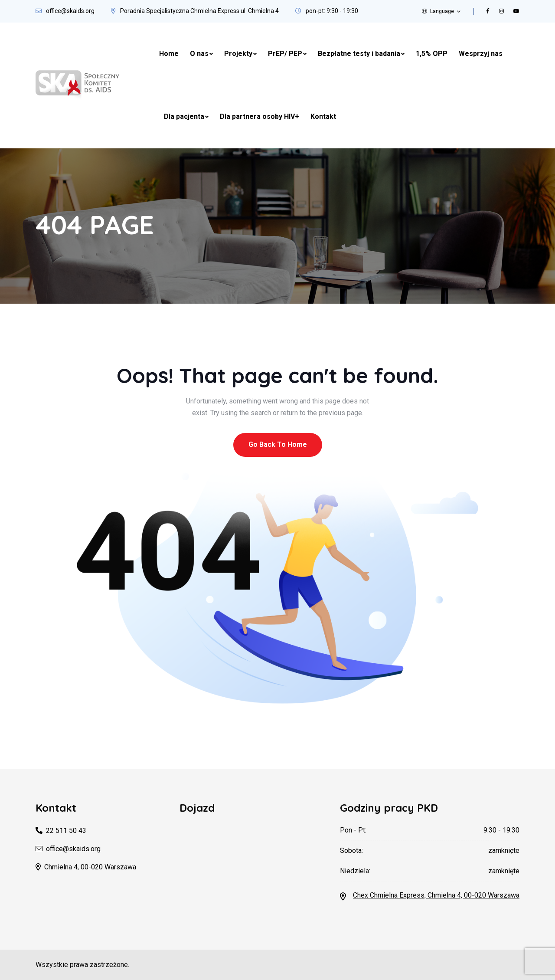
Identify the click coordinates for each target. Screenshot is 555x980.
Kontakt (323, 116)
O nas (199, 54)
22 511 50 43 (66, 831)
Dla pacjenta (184, 116)
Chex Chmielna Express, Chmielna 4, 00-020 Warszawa (436, 895)
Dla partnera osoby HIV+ (260, 116)
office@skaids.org (70, 11)
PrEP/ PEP (285, 54)
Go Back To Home (278, 444)
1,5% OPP (432, 54)
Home (169, 54)
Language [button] (438, 11)
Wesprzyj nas (481, 54)
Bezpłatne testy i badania (359, 54)
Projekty (238, 54)
